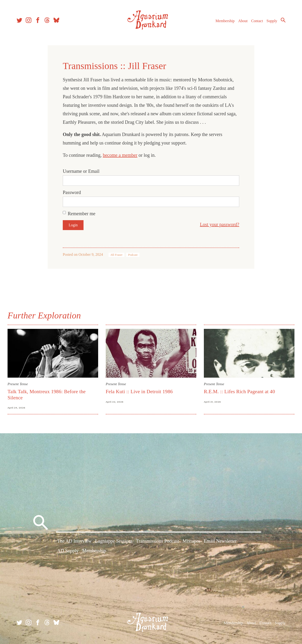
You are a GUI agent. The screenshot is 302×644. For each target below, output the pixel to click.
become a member (120, 155)
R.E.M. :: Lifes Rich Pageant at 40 (239, 392)
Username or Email (81, 171)
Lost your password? (220, 224)
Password (72, 192)
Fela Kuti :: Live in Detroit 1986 (139, 392)
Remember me (82, 214)
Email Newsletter (220, 541)
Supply (272, 21)
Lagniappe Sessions (114, 541)
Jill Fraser (116, 255)
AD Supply (68, 551)
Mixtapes (191, 541)
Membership (225, 21)
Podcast (133, 255)
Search (283, 20)
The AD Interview (74, 541)
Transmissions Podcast (158, 541)
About (243, 21)
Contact (257, 21)
